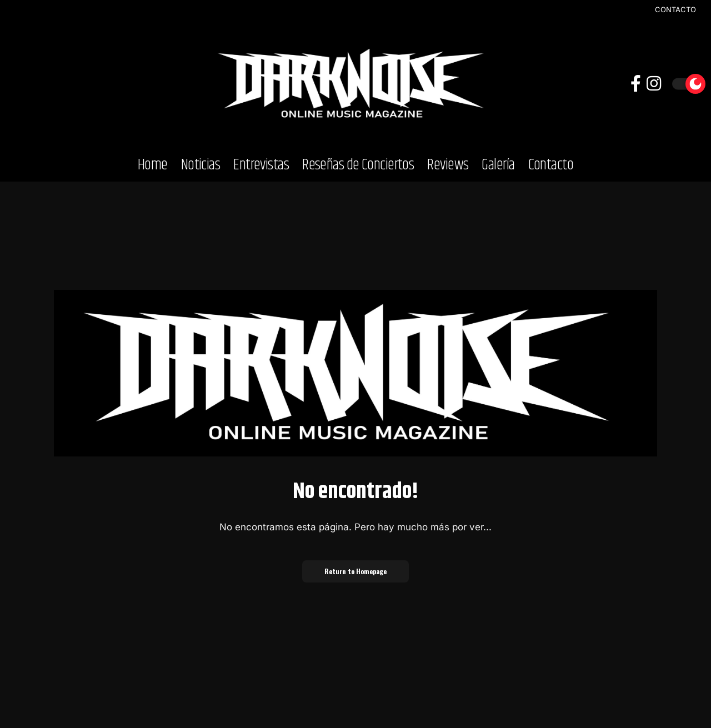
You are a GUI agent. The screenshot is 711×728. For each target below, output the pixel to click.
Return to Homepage (355, 571)
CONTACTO (675, 10)
